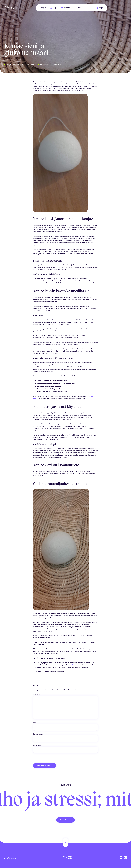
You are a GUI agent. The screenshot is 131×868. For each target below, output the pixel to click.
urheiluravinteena (75, 665)
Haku (89, 8)
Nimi (35, 723)
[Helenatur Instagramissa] (121, 858)
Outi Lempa (58, 64)
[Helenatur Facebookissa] (125, 858)
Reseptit (65, 8)
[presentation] (47, 759)
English (101, 8)
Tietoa (78, 8)
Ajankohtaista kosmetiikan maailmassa (20, 64)
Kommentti (38, 694)
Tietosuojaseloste (11, 859)
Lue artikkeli (64, 820)
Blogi (53, 8)
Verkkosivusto (38, 745)
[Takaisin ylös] (65, 843)
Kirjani (42, 8)
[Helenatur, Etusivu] (9, 8)
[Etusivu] (68, 858)
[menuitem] (42, 8)
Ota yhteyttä (10, 857)
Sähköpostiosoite (40, 734)
